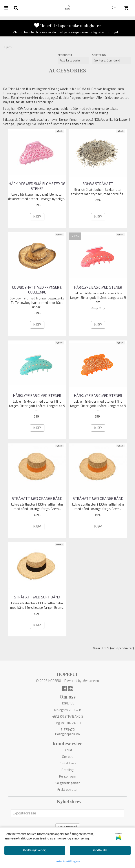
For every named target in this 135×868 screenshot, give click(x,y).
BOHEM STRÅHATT (98, 184)
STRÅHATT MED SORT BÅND (37, 597)
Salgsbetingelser (68, 783)
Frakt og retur (68, 790)
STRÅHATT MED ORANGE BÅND (37, 499)
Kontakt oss (68, 763)
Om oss (68, 757)
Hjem (8, 47)
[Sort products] (111, 61)
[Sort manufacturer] (73, 61)
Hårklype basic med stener (98, 287)
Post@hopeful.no (67, 734)
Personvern (68, 777)
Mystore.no (91, 681)
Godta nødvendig (35, 850)
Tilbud (67, 750)
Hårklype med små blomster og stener (37, 186)
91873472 (68, 730)
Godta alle (100, 850)
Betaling (67, 770)
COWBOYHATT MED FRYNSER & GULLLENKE (37, 290)
